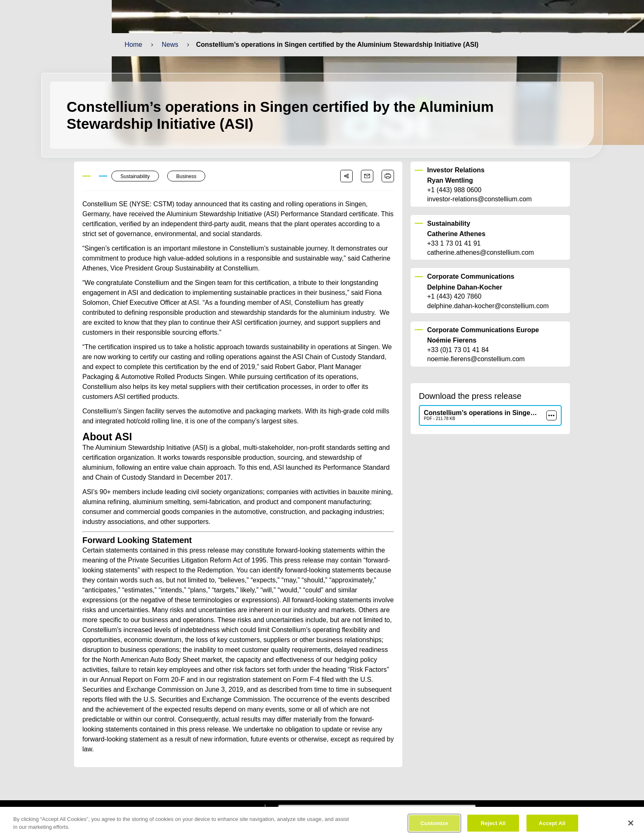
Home (133, 45)
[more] (551, 415)
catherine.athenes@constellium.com (480, 253)
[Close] (631, 826)
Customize (434, 826)
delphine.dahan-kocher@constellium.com (487, 306)
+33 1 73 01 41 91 (454, 244)
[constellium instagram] (247, 803)
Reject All (493, 826)
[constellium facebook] (173, 803)
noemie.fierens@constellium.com (476, 359)
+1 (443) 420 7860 (454, 297)
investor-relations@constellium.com (479, 200)
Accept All (552, 826)
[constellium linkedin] (197, 803)
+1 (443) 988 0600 (454, 190)
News (169, 45)
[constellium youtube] (222, 803)
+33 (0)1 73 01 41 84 (458, 350)
